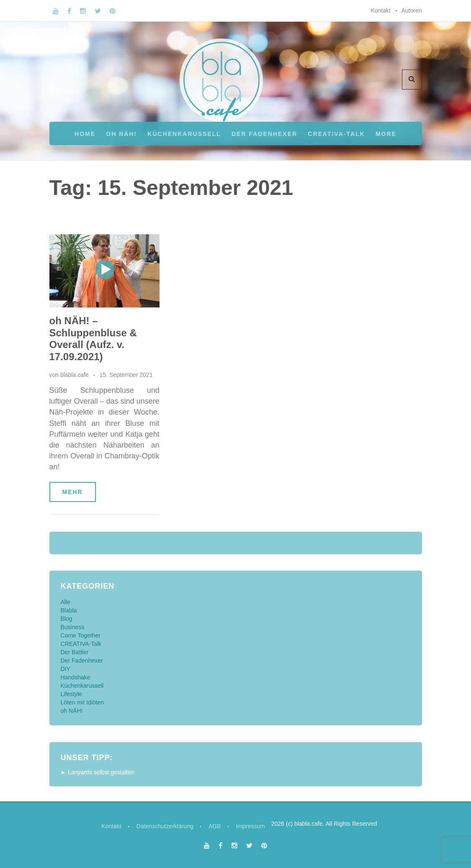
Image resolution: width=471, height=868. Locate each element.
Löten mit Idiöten (82, 702)
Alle (66, 602)
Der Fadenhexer (264, 134)
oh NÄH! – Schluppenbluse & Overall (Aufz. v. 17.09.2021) (93, 339)
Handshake (76, 677)
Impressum (251, 826)
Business (73, 627)
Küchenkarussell (184, 134)
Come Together (81, 635)
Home (85, 134)
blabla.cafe (75, 375)
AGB (215, 826)
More (386, 134)
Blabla (69, 610)
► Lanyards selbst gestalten (98, 772)
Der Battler (75, 652)
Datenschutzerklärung (165, 826)
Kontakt (380, 10)
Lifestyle (71, 694)
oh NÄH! (121, 134)
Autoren (411, 10)
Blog (67, 619)
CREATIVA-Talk (336, 134)
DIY (66, 669)
